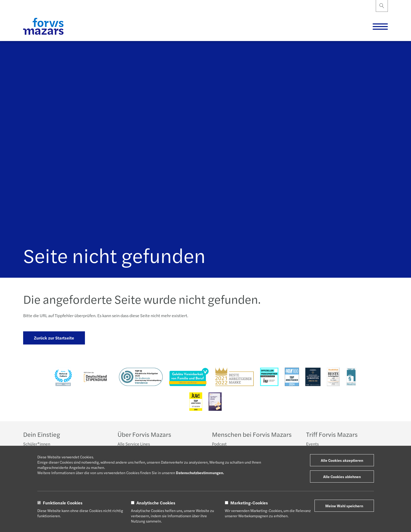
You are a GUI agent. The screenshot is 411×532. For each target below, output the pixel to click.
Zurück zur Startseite (54, 338)
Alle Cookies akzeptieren (342, 460)
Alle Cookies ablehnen (342, 477)
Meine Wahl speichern (344, 506)
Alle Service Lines (134, 444)
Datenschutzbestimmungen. (200, 473)
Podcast (219, 444)
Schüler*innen (37, 444)
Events (312, 444)
